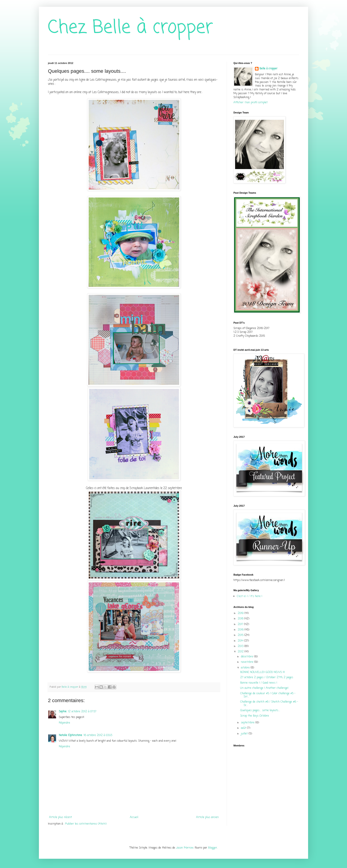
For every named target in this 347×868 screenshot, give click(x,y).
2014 (241, 641)
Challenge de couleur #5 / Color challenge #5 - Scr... (268, 695)
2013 (241, 646)
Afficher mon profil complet (251, 103)
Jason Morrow (185, 848)
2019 (241, 613)
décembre (247, 657)
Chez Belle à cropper (131, 28)
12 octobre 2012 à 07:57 (82, 712)
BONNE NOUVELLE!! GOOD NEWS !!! (263, 672)
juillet (245, 734)
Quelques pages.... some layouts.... (260, 710)
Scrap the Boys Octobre (255, 716)
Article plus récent (61, 817)
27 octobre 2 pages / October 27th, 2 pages (267, 677)
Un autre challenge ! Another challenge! (264, 688)
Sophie (63, 712)
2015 (241, 635)
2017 (241, 624)
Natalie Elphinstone (70, 735)
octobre (246, 668)
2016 (241, 630)
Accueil (134, 817)
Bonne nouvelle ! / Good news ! (259, 683)
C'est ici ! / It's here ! (250, 596)
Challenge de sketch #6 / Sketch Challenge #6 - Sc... (269, 703)
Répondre (64, 723)
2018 (241, 619)
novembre (248, 662)
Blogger (213, 848)
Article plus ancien (207, 817)
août (244, 728)
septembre (248, 723)
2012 (241, 652)
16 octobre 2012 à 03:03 (98, 735)
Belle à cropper (269, 69)
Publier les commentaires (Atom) (86, 824)
